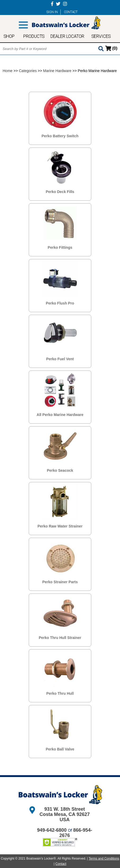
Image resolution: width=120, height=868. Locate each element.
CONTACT (71, 12)
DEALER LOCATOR (67, 36)
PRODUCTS (34, 36)
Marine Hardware (57, 71)
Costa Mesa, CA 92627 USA (65, 817)
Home (8, 71)
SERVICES (101, 36)
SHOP (9, 36)
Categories (28, 71)
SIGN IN (52, 12)
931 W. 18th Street (65, 809)
